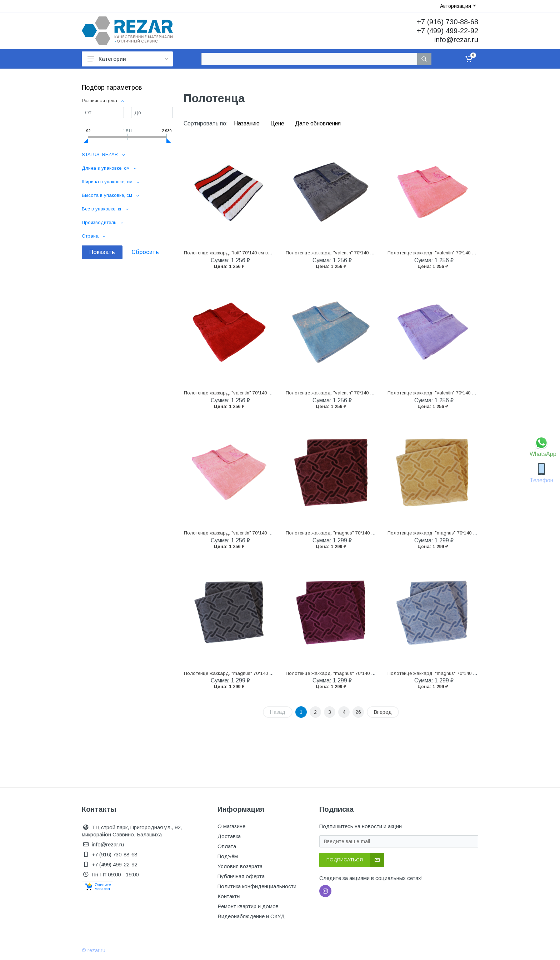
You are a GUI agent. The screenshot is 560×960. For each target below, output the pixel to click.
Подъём (228, 856)
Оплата (227, 846)
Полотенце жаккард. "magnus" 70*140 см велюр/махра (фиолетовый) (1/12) (370, 673)
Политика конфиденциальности (257, 886)
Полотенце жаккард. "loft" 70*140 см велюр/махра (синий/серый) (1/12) (262, 253)
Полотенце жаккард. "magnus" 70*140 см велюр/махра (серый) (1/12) (261, 673)
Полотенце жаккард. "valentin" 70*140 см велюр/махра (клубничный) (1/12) (267, 393)
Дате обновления (318, 123)
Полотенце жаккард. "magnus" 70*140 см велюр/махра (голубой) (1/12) (467, 673)
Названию (247, 123)
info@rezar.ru (456, 40)
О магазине (231, 826)
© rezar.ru (94, 950)
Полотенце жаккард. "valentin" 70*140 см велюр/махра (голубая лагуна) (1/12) (373, 393)
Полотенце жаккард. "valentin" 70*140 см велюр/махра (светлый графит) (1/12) (373, 253)
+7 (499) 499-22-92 (447, 31)
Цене (278, 123)
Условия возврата (240, 866)
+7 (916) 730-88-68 (447, 22)
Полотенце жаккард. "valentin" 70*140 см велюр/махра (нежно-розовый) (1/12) (271, 533)
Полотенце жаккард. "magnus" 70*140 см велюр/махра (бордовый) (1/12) (367, 533)
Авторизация (458, 6)
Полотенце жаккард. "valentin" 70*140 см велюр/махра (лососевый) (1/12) (469, 253)
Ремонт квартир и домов (248, 906)
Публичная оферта (241, 876)
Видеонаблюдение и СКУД (251, 916)
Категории (128, 59)
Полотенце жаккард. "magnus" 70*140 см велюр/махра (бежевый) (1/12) (467, 533)
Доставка (229, 836)
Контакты (229, 896)
